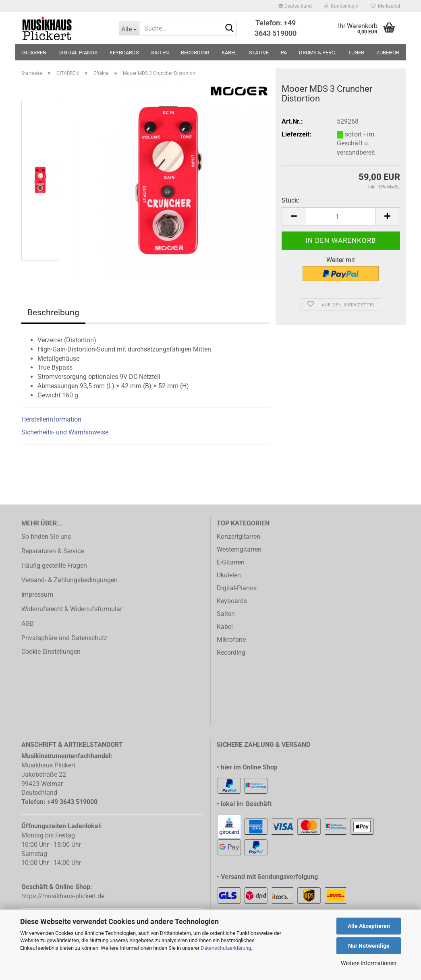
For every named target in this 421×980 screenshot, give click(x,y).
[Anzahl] (341, 216)
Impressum (37, 594)
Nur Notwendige (369, 946)
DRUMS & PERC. (317, 53)
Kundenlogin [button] (341, 6)
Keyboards (232, 601)
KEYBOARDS (124, 53)
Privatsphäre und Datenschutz (64, 638)
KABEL (229, 53)
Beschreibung (53, 312)
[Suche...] (129, 28)
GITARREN (34, 53)
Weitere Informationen (369, 963)
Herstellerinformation (51, 419)
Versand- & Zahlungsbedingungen (69, 580)
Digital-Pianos (237, 588)
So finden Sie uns (46, 537)
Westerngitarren (239, 549)
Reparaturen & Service (53, 551)
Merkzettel (385, 6)
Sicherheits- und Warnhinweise (65, 432)
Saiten (226, 614)
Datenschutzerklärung (226, 948)
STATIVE (259, 53)
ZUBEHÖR (388, 53)
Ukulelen (229, 575)
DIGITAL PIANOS (78, 53)
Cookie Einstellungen (51, 652)
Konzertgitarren (238, 537)
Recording (231, 652)
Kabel (225, 627)
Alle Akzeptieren (369, 926)
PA (284, 53)
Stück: (290, 200)
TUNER (356, 53)
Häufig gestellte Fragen (54, 565)
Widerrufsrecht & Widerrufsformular (72, 609)
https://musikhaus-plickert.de (63, 896)
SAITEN (160, 53)
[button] (295, 6)
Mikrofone (231, 640)
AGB (28, 623)
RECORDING (195, 53)
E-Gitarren (231, 562)
